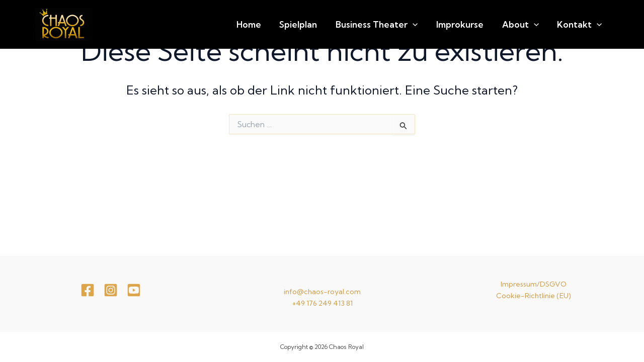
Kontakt (584, 25)
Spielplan (336, 24)
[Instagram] (111, 290)
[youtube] (134, 290)
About (533, 25)
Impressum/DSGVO (534, 284)
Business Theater (406, 25)
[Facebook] (88, 290)
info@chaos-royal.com (322, 292)
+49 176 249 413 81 (322, 303)
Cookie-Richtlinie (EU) (534, 296)
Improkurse (481, 24)
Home (295, 24)
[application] (442, 25)
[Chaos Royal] (63, 23)
